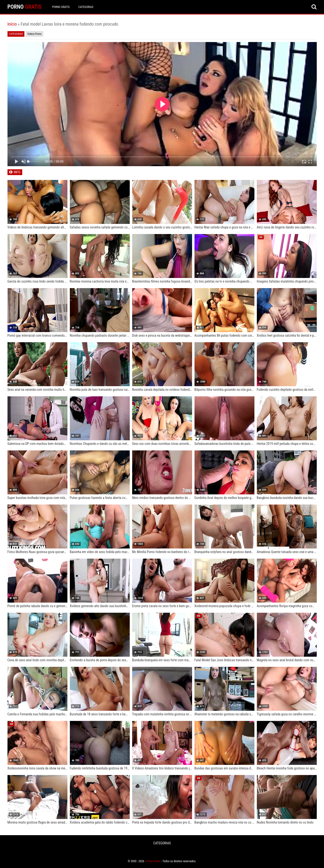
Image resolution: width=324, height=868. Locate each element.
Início (12, 24)
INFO (17, 172)
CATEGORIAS (86, 7)
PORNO (25, 7)
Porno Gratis (61, 7)
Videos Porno (34, 34)
